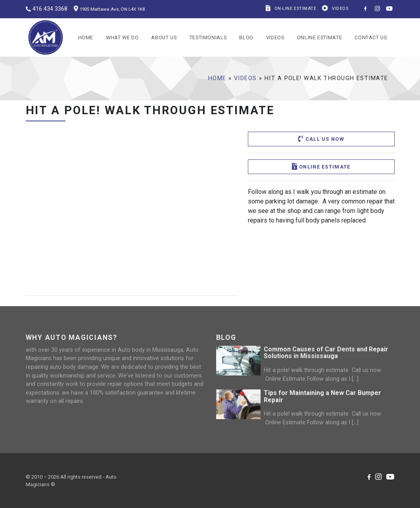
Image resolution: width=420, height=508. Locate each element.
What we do (122, 37)
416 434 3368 (50, 9)
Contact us (371, 37)
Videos (275, 37)
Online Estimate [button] (321, 167)
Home (86, 37)
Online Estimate (320, 37)
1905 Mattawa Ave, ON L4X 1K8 (112, 9)
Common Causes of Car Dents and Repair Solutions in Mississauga (326, 353)
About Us (164, 37)
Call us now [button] (321, 139)
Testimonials (208, 37)
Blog (246, 37)
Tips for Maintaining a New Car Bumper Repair (322, 396)
